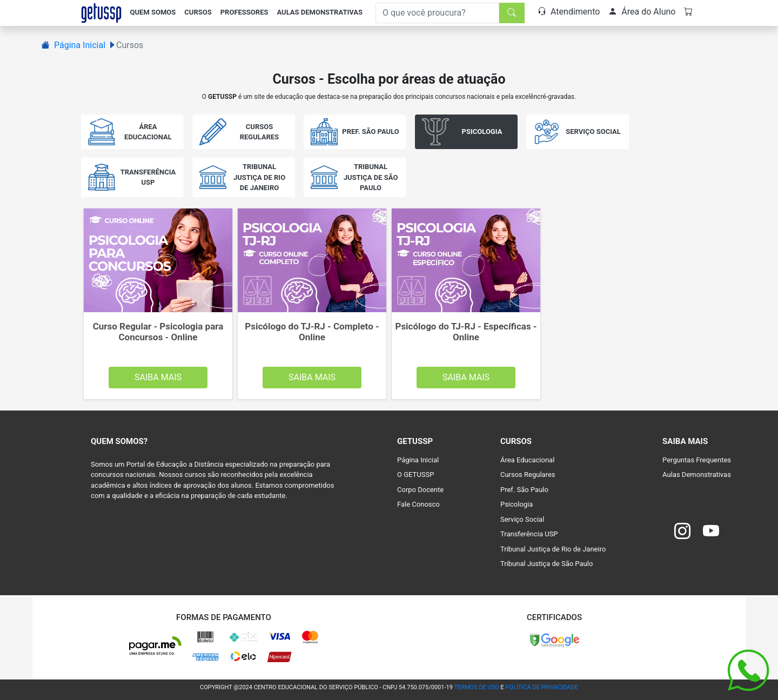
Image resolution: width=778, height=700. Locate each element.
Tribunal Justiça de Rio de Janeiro (553, 549)
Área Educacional (527, 460)
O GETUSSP (415, 474)
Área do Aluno (642, 12)
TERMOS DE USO (476, 687)
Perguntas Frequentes (697, 460)
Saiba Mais (158, 377)
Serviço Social (522, 519)
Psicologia (517, 504)
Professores (244, 12)
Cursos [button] (198, 12)
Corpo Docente (420, 490)
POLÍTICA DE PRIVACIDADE (542, 687)
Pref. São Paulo (524, 490)
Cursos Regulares (528, 474)
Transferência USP (529, 534)
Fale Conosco (418, 504)
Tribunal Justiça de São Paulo (546, 564)
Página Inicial (80, 45)
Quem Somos (153, 12)
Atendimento (569, 12)
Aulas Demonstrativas (320, 12)
